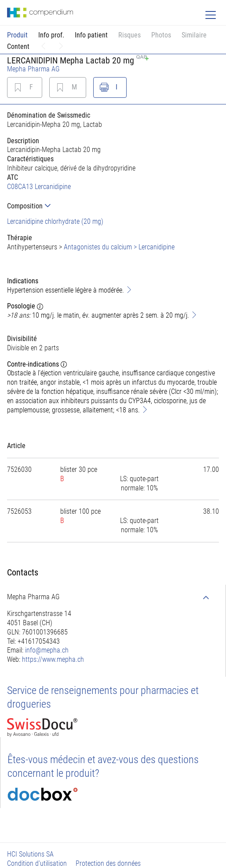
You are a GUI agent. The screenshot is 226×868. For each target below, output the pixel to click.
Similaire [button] (194, 35)
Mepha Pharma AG (33, 69)
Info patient (91, 35)
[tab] (113, 206)
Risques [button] (129, 35)
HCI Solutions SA (30, 854)
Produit (17, 35)
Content (18, 46)
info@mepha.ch (47, 650)
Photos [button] (161, 35)
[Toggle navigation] (211, 15)
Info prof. (51, 35)
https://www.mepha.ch (53, 659)
